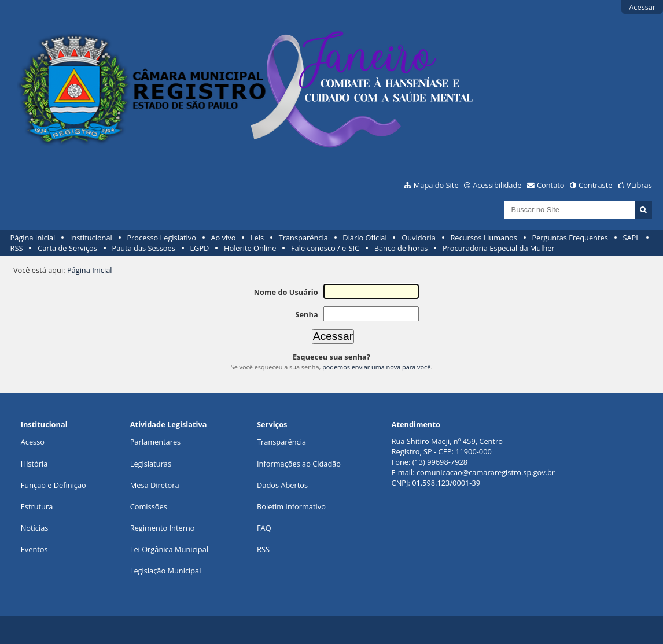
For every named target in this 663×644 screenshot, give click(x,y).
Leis (257, 238)
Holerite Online (250, 248)
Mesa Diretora (155, 485)
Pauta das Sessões (143, 248)
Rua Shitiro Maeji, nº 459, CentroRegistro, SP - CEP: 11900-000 (447, 446)
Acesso (33, 442)
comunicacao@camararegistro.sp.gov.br (486, 472)
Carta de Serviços (67, 248)
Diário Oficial (364, 238)
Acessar (642, 7)
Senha (306, 314)
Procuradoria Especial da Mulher (499, 248)
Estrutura (37, 506)
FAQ (264, 528)
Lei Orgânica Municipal (169, 549)
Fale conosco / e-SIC (325, 248)
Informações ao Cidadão (299, 464)
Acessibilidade (497, 185)
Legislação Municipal (166, 571)
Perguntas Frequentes (570, 238)
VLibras (639, 185)
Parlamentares (155, 442)
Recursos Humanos (483, 238)
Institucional (91, 238)
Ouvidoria (419, 238)
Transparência (303, 238)
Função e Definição (54, 485)
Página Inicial (33, 238)
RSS (17, 248)
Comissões (149, 506)
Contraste (595, 185)
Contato (551, 185)
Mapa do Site (436, 185)
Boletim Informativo (291, 506)
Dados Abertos (282, 485)
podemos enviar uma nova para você (376, 367)
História (34, 464)
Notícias (35, 528)
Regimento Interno (163, 528)
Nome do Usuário (286, 292)
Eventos (34, 549)
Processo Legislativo (161, 238)
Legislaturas (151, 464)
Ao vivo (224, 238)
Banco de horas (401, 248)
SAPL (631, 238)
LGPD (199, 248)
